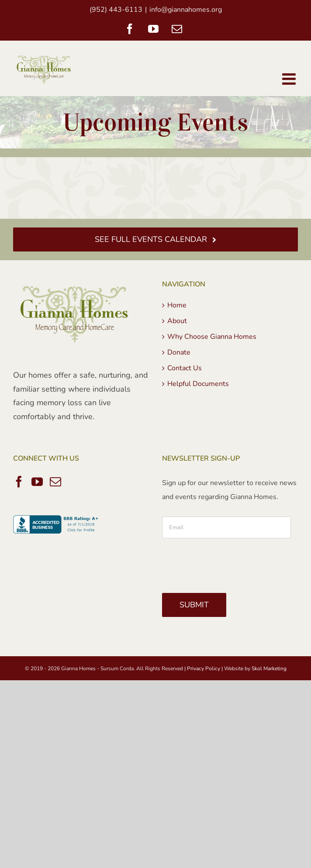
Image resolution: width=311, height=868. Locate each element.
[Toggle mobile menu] (290, 79)
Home (177, 305)
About (177, 321)
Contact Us (185, 368)
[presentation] (228, 562)
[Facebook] (19, 482)
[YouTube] (37, 482)
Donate (179, 352)
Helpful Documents (198, 384)
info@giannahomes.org (186, 10)
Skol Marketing (269, 668)
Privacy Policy (204, 668)
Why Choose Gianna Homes (212, 337)
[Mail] (55, 482)
